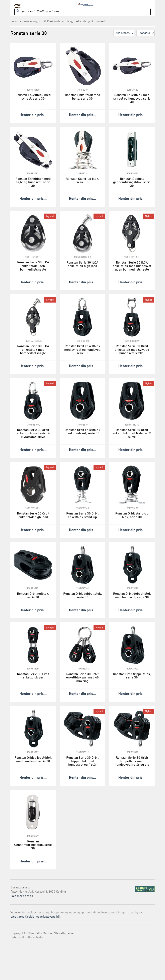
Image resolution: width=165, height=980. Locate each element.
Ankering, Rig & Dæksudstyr (44, 22)
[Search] (82, 12)
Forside (16, 22)
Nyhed (50, 216)
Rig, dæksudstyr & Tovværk (87, 22)
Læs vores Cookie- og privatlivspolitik (35, 917)
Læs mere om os (22, 896)
